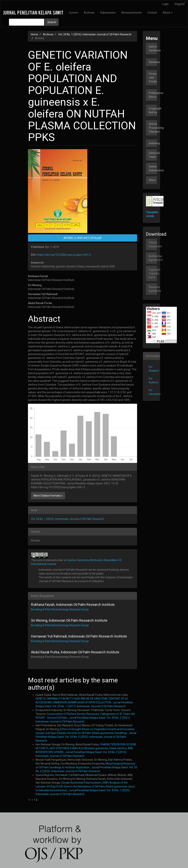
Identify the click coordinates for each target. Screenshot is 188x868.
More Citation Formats (48, 496)
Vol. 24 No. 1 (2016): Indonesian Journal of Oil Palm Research (95, 34)
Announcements (132, 13)
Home (34, 34)
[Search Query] (27, 22)
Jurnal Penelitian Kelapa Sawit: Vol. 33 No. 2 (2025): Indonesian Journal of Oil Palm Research (86, 737)
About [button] (168, 13)
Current (74, 13)
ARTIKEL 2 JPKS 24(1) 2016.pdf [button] (83, 238)
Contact (152, 13)
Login (165, 4)
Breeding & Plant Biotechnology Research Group (60, 609)
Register (180, 4)
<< (29, 800)
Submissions (108, 13)
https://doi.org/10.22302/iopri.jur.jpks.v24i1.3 (64, 255)
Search (52, 22)
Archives (89, 13)
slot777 (185, 2)
